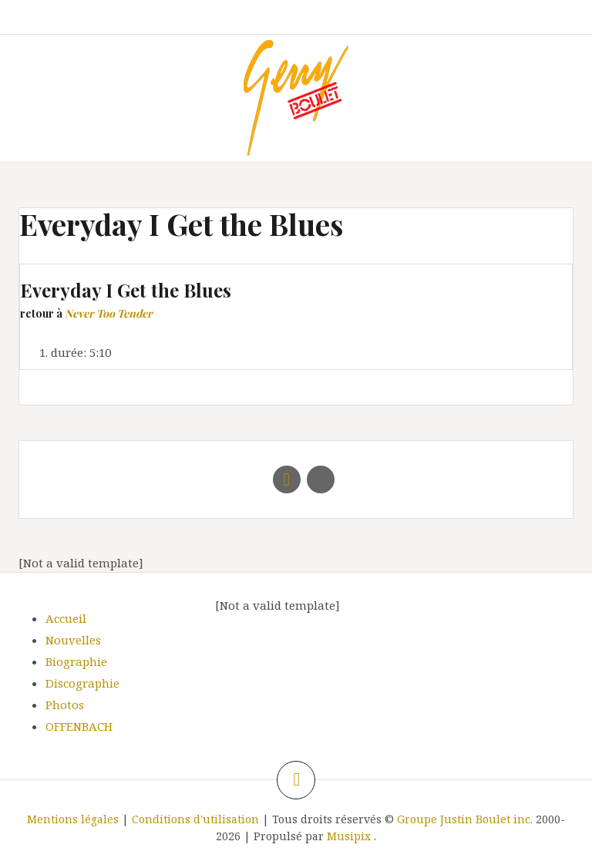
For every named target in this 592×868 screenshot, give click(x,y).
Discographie (82, 683)
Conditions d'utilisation (195, 819)
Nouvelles (73, 640)
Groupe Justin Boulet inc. (465, 819)
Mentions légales (73, 819)
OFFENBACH (79, 726)
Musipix (349, 836)
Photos (65, 705)
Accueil (66, 618)
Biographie (76, 661)
